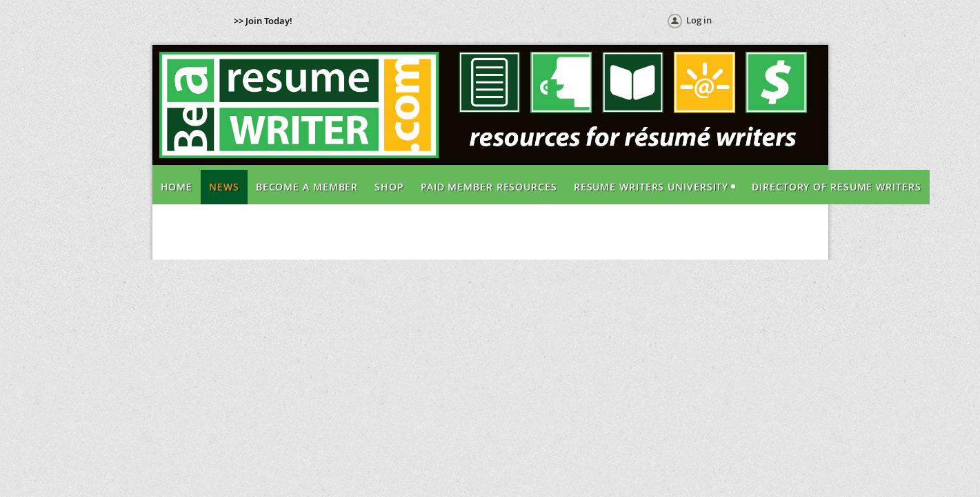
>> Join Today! (263, 21)
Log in (699, 20)
